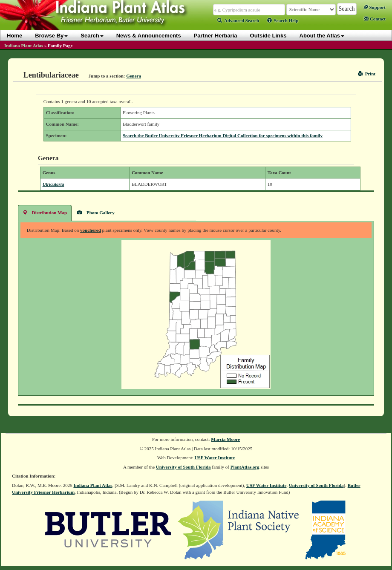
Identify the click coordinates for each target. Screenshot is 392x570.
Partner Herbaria (216, 36)
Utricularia (53, 184)
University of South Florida (183, 467)
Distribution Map (45, 212)
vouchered (91, 230)
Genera (134, 76)
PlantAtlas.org (245, 467)
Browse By (51, 36)
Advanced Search (238, 20)
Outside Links (268, 36)
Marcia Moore (225, 439)
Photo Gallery (96, 212)
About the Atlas (322, 36)
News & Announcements (149, 36)
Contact (375, 19)
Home (14, 36)
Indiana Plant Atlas (24, 46)
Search (92, 36)
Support (375, 7)
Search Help (283, 20)
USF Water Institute (215, 458)
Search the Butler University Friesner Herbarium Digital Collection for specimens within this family (223, 135)
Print (367, 74)
